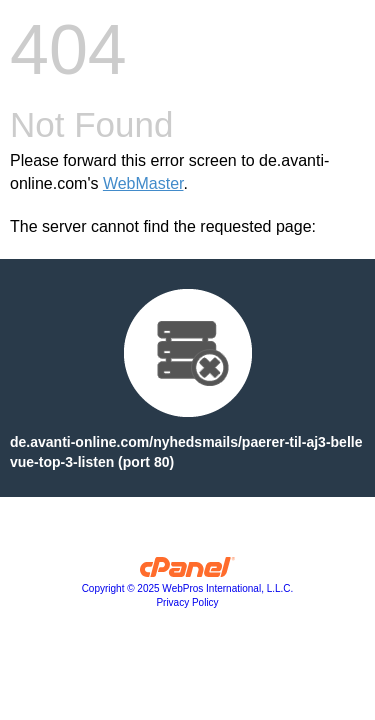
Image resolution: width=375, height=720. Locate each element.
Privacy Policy (187, 602)
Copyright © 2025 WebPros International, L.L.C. (188, 588)
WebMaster (143, 183)
